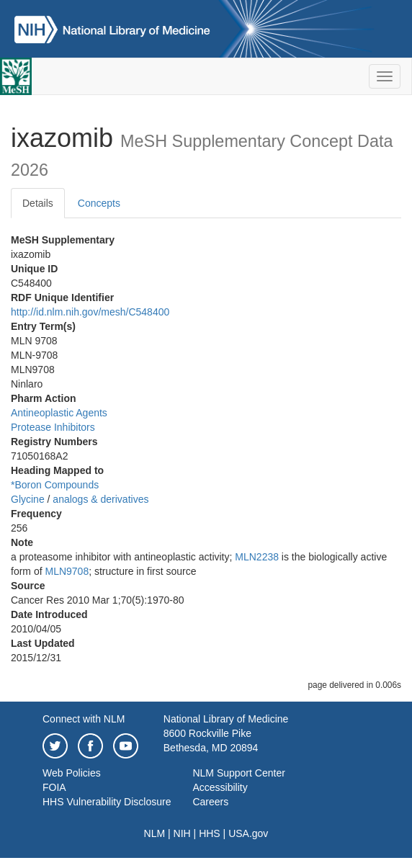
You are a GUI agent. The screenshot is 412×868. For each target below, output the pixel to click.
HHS (210, 833)
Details (38, 203)
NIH (182, 833)
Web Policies (72, 773)
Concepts (99, 203)
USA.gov (248, 833)
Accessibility (220, 787)
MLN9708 (67, 571)
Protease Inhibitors (53, 427)
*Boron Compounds (55, 485)
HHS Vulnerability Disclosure (107, 802)
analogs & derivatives (100, 499)
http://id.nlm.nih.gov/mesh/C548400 (90, 312)
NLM (155, 833)
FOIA (54, 787)
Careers (210, 802)
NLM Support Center (238, 773)
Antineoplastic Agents (59, 413)
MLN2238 (257, 557)
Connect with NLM (84, 719)
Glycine (28, 499)
